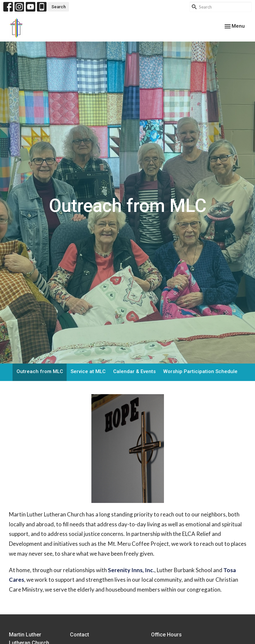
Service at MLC (88, 371)
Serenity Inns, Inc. (131, 570)
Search (59, 7)
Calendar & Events (134, 371)
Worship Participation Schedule (200, 371)
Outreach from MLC (40, 371)
